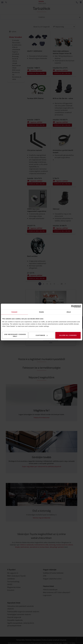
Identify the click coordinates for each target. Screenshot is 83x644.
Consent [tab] (14, 312)
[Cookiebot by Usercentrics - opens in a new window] (72, 307)
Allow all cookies (68, 335)
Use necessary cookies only (15, 335)
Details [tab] (42, 312)
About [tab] (69, 312)
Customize (42, 335)
